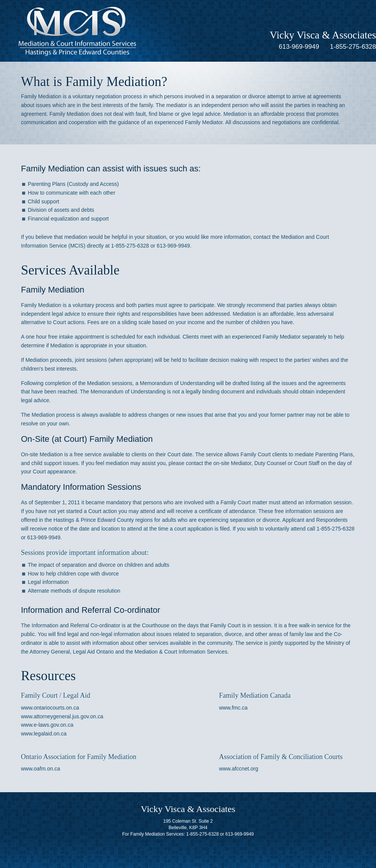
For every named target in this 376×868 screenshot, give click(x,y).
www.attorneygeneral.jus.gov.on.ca (62, 716)
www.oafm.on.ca (41, 769)
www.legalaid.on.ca (44, 734)
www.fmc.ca (233, 708)
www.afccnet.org (239, 769)
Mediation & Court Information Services (78, 31)
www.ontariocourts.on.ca (50, 708)
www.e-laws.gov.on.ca (47, 725)
